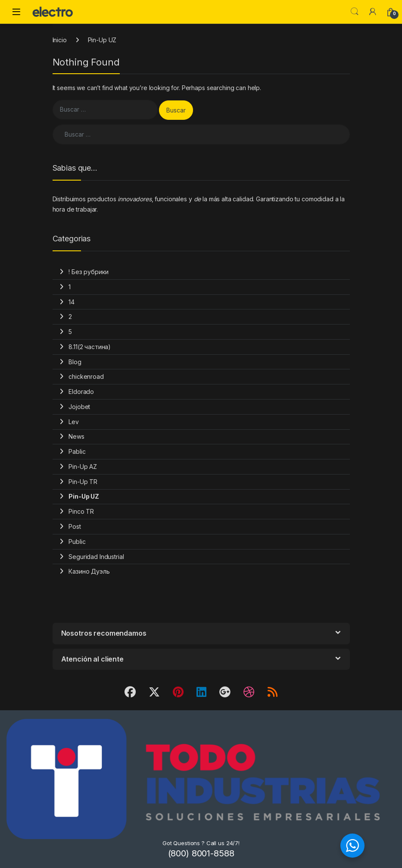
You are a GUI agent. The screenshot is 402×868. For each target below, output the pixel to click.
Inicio (60, 40)
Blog (75, 362)
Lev (74, 422)
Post (75, 526)
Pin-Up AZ (83, 467)
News (76, 436)
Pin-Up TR (83, 482)
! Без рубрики (88, 272)
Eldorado (81, 392)
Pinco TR (81, 511)
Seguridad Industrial (96, 557)
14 (72, 302)
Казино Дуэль (89, 571)
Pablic (77, 451)
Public (77, 542)
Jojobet (79, 407)
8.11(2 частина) (90, 347)
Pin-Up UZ (84, 496)
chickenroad (86, 376)
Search (355, 12)
